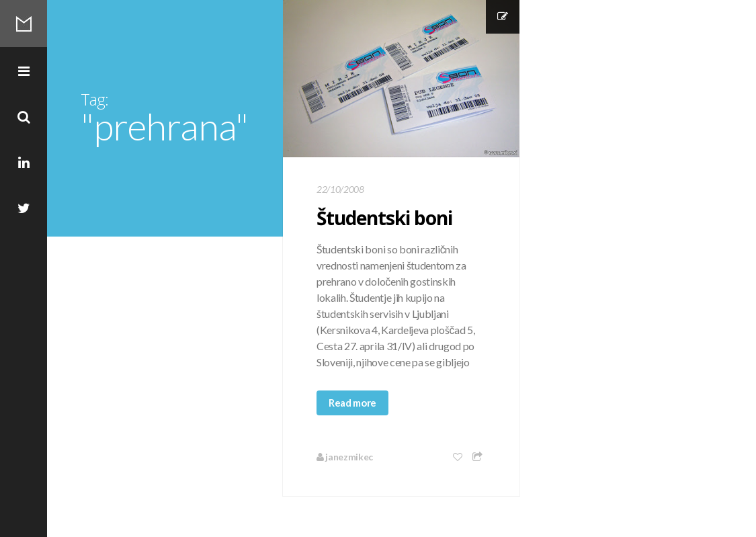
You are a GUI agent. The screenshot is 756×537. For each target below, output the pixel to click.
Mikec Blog (24, 24)
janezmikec (345, 457)
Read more (352, 403)
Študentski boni (384, 218)
